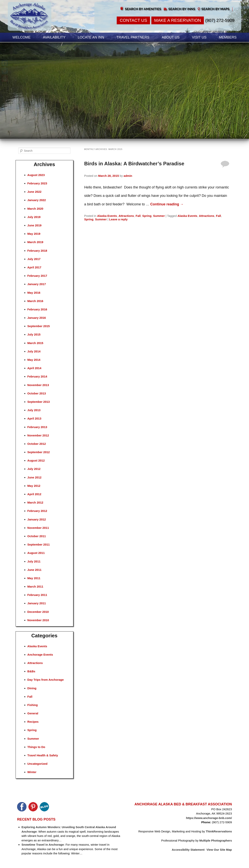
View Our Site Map (219, 850)
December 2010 (38, 612)
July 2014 (34, 351)
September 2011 (39, 544)
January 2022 (37, 200)
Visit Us (199, 37)
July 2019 (34, 217)
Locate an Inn (91, 37)
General (33, 713)
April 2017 (34, 267)
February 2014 (37, 376)
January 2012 (37, 519)
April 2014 (34, 368)
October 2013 (37, 393)
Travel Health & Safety (43, 755)
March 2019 (35, 242)
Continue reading (167, 204)
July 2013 (34, 410)
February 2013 (37, 427)
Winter (32, 772)
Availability (54, 37)
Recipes (33, 722)
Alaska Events (107, 216)
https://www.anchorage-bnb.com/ (209, 818)
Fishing (33, 705)
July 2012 (34, 469)
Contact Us (133, 20)
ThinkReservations (219, 831)
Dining (32, 688)
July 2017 (34, 259)
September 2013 (39, 402)
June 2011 (35, 570)
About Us (171, 37)
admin (128, 176)
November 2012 (38, 435)
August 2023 (36, 175)
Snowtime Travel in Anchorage (43, 845)
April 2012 (34, 494)
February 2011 (37, 595)
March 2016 (35, 301)
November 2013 (38, 385)
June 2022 (35, 192)
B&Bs (31, 671)
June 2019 (35, 225)
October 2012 (37, 444)
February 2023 (37, 183)
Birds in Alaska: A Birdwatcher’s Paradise (134, 164)
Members (228, 37)
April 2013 (34, 418)
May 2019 (34, 234)
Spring (147, 216)
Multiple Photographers (216, 840)
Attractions (126, 216)
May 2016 (34, 293)
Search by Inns (182, 9)
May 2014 (34, 360)
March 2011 (35, 586)
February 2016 (37, 309)
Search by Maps (215, 9)
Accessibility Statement (188, 850)
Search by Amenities (143, 9)
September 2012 (39, 452)
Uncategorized (37, 764)
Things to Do (36, 747)
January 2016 (37, 318)
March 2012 (35, 502)
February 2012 (37, 511)
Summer (159, 216)
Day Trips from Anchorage (46, 680)
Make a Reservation (178, 20)
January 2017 (37, 284)
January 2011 (37, 603)
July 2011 (34, 561)
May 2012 (34, 486)
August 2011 (36, 553)
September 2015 (39, 326)
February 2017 (37, 276)
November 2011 (38, 528)
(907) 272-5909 (220, 20)
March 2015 (35, 343)
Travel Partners (133, 37)
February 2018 (37, 251)
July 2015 (34, 334)
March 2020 (35, 209)
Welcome (21, 37)
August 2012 (36, 460)
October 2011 (37, 536)
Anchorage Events (40, 655)
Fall (138, 216)
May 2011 (34, 578)
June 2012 (35, 477)
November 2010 (38, 620)
